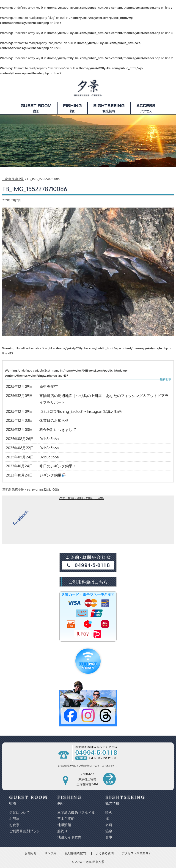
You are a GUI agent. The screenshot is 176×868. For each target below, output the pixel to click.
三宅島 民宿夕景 (93, 862)
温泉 (109, 831)
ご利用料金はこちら (88, 582)
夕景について (19, 812)
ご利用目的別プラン (25, 831)
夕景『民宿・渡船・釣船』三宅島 (81, 498)
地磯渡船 (64, 825)
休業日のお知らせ (54, 420)
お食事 (14, 825)
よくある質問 (105, 853)
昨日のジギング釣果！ (58, 466)
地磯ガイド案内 (69, 837)
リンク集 (50, 853)
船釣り (62, 831)
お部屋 (14, 819)
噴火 (109, 812)
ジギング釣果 (52, 475)
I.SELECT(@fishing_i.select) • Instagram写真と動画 (81, 411)
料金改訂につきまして (58, 430)
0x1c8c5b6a (49, 439)
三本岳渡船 (66, 819)
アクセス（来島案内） (137, 853)
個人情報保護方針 (76, 853)
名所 (109, 825)
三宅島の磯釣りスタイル (76, 812)
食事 (109, 837)
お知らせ (31, 853)
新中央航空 (49, 386)
